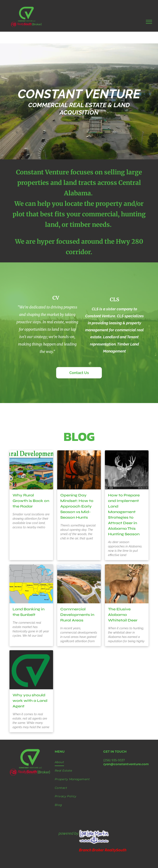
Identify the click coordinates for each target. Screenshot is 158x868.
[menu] (149, 22)
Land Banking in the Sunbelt (28, 612)
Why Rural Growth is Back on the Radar (31, 501)
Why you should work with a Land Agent (30, 701)
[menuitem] (79, 762)
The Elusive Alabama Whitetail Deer (123, 615)
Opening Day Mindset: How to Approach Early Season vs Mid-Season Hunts (77, 506)
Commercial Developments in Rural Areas (77, 615)
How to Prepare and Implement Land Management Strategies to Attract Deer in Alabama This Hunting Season (124, 515)
